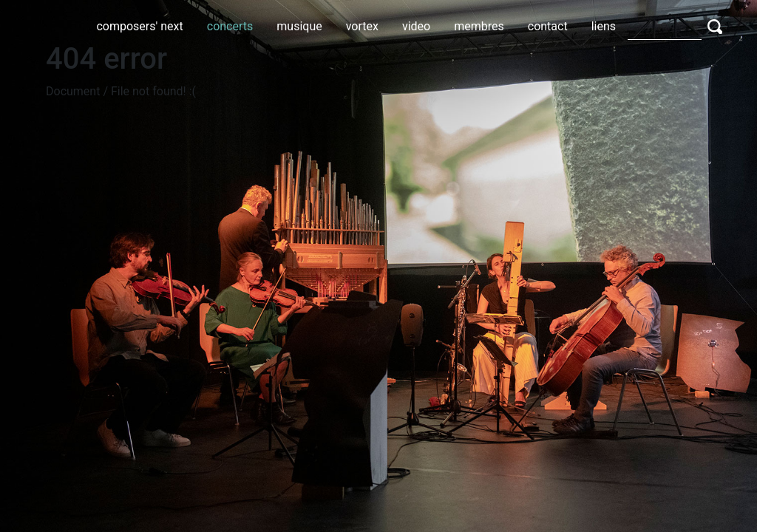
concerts (230, 26)
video (416, 26)
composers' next (139, 26)
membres (479, 26)
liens (604, 26)
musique (299, 26)
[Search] (665, 26)
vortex (362, 26)
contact (548, 26)
